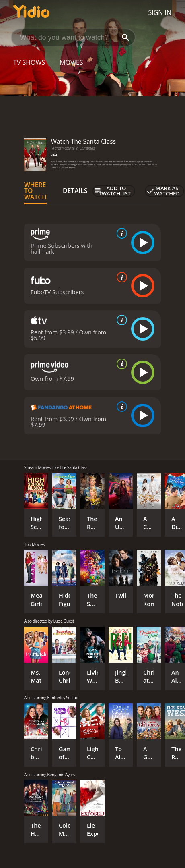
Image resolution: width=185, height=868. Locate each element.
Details (75, 191)
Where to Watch (35, 191)
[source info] (120, 233)
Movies (71, 62)
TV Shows (29, 62)
